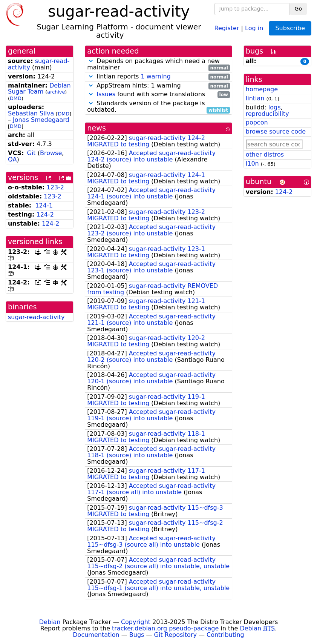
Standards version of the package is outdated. (158, 107)
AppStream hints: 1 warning (158, 86)
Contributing (225, 635)
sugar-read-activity (36, 317)
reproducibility (267, 114)
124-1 (44, 205)
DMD (16, 98)
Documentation (96, 635)
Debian (50, 622)
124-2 (45, 214)
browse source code (276, 131)
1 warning (155, 76)
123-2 (56, 187)
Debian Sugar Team (39, 89)
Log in (254, 28)
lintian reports (158, 77)
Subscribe (290, 28)
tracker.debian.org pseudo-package (165, 628)
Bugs (137, 635)
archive (56, 92)
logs (275, 107)
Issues (106, 94)
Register (227, 28)
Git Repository (175, 635)
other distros (265, 154)
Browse (51, 153)
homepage (262, 89)
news (96, 128)
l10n (252, 164)
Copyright (136, 622)
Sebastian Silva (31, 113)
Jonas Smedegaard (41, 120)
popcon (257, 122)
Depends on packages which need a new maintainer (158, 65)
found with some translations (158, 95)
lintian (255, 98)
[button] (91, 61)
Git (31, 153)
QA (12, 159)
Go (298, 9)
